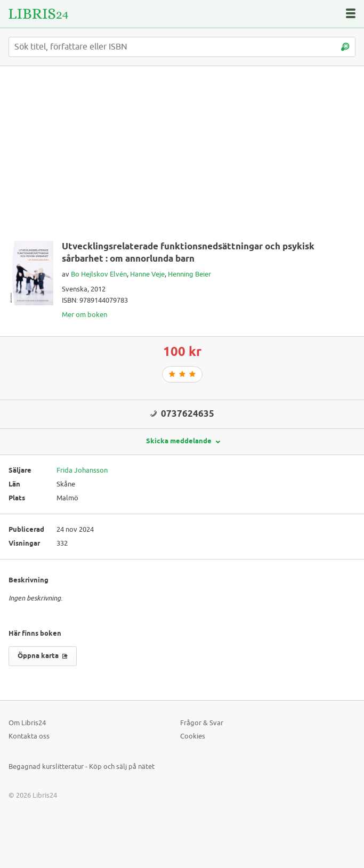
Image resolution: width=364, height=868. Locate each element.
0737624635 (188, 414)
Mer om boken (84, 315)
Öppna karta (43, 656)
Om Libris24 (27, 723)
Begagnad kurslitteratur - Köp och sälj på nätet (82, 766)
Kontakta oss (29, 736)
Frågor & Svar (202, 723)
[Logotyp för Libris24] (38, 14)
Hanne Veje (147, 274)
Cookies (193, 736)
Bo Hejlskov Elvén (99, 274)
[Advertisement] (182, 158)
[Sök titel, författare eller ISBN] (182, 47)
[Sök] (345, 47)
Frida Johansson (82, 470)
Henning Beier (189, 274)
